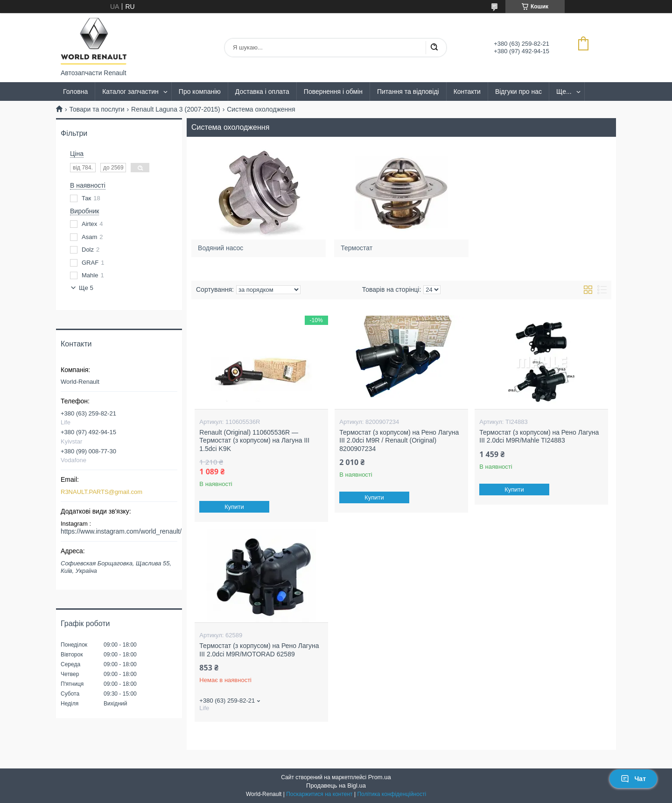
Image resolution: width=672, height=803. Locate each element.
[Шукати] (434, 48)
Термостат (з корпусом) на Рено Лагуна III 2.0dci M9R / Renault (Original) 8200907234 (399, 440)
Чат (633, 779)
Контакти (467, 92)
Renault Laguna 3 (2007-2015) (176, 109)
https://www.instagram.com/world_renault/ (121, 531)
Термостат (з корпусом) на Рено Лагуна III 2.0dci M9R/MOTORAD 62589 (259, 650)
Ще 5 (86, 288)
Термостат (357, 248)
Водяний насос (220, 248)
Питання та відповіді (408, 92)
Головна (75, 92)
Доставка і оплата (262, 92)
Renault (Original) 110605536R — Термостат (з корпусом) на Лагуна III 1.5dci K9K (254, 440)
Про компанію (200, 92)
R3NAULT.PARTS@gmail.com (101, 492)
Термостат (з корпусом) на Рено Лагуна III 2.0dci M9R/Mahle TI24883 (539, 437)
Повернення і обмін (333, 92)
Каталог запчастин (130, 92)
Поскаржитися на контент (319, 794)
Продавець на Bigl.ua (336, 785)
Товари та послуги (97, 109)
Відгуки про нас (518, 92)
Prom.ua (380, 777)
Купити (235, 507)
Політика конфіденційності (392, 794)
